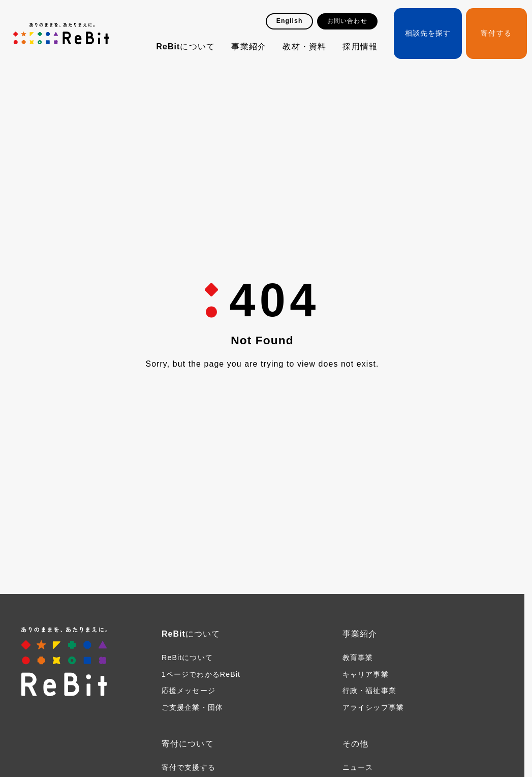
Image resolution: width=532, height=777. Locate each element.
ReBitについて (186, 47)
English (290, 21)
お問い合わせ (347, 21)
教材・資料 (304, 47)
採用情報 (360, 47)
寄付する (496, 33)
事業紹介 (248, 47)
